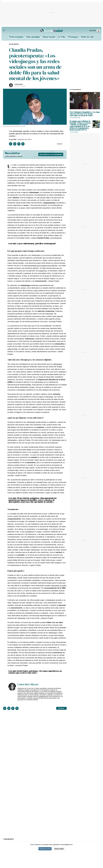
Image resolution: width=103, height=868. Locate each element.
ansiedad (29, 532)
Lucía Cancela (74, 132)
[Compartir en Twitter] (23, 144)
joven (16, 235)
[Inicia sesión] (95, 31)
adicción (28, 311)
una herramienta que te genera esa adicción (41, 266)
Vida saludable (33, 38)
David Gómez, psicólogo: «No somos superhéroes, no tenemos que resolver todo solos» (35, 672)
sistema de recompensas (37, 303)
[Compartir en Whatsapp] (11, 144)
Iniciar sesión (59, 849)
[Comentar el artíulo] (60, 144)
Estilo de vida (87, 38)
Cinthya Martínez (75, 118)
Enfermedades (17, 38)
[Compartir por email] (15, 144)
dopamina (43, 271)
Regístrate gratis (45, 849)
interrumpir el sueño (59, 586)
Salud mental (49, 38)
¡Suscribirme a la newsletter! (51, 154)
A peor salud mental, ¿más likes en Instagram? (36, 244)
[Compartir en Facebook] (19, 144)
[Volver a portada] (51, 31)
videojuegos (58, 364)
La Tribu (61, 38)
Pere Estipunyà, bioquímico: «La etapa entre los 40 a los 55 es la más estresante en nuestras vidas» (85, 114)
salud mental (12, 349)
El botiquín (73, 38)
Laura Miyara (19, 84)
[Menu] (4, 31)
